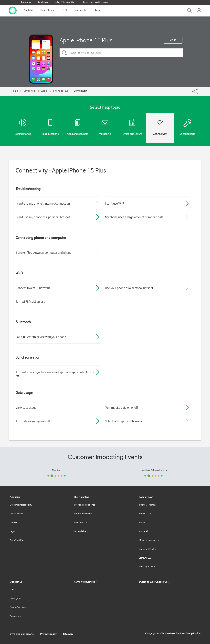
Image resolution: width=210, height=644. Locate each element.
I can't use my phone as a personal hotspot (43, 217)
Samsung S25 (145, 558)
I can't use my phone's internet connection (43, 203)
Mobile (28, 10)
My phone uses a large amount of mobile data (134, 217)
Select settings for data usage (124, 421)
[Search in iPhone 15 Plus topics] (121, 53)
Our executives (17, 514)
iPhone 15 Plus (61, 91)
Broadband (48, 10)
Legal (12, 531)
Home (15, 91)
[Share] (198, 91)
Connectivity (80, 91)
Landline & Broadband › (154, 470)
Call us (13, 590)
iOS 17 (173, 40)
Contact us (16, 582)
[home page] (13, 10)
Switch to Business (86, 582)
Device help (30, 91)
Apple (44, 91)
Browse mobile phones (85, 505)
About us (15, 497)
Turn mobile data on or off (121, 408)
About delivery (81, 531)
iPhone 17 (143, 522)
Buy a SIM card (81, 522)
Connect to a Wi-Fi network (33, 288)
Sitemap (68, 634)
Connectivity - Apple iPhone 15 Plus (61, 170)
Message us (15, 598)
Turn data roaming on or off (33, 421)
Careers (14, 522)
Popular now (146, 497)
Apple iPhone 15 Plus (86, 40)
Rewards (80, 10)
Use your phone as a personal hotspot (129, 288)
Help (97, 10)
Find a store (15, 616)
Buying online (82, 497)
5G (65, 10)
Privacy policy (48, 634)
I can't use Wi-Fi (115, 203)
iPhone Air (144, 531)
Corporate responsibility (21, 505)
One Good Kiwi (17, 540)
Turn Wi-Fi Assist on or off (31, 301)
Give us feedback (18, 607)
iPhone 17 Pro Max (147, 505)
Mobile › (57, 470)
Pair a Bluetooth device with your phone (41, 337)
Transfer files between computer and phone (44, 253)
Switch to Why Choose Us (155, 582)
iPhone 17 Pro (145, 514)
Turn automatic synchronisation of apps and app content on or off (55, 374)
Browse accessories (83, 514)
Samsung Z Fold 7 (147, 567)
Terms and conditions (21, 634)
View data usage (26, 408)
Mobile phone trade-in (149, 540)
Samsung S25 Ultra (147, 549)
